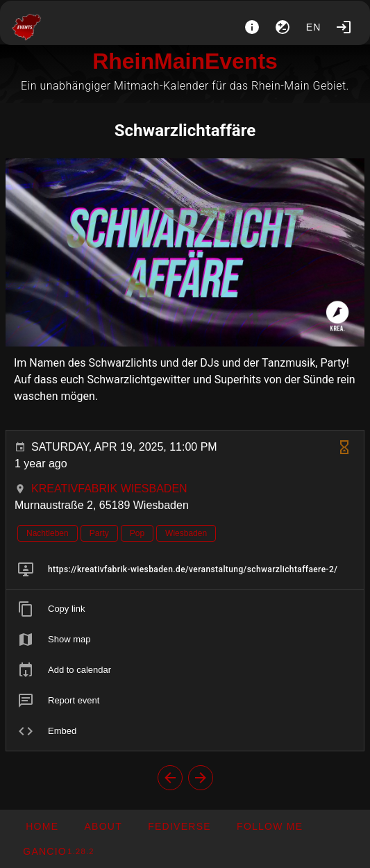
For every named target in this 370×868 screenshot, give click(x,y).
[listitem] (185, 569)
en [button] (314, 27)
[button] (179, 826)
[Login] (344, 27)
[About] (252, 27)
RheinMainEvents (185, 61)
